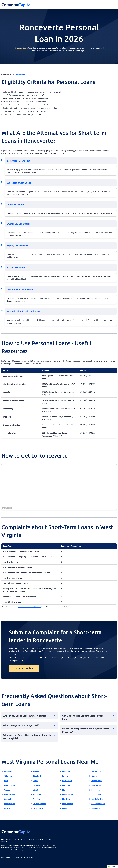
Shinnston (96, 808)
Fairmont (37, 794)
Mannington (67, 794)
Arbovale (8, 799)
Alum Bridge (9, 785)
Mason (65, 808)
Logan (65, 776)
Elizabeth (37, 776)
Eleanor (36, 771)
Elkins (36, 781)
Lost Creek (67, 781)
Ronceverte (97, 781)
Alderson (8, 776)
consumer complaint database (29, 607)
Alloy (6, 781)
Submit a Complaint (24, 668)
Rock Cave (96, 771)
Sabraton (96, 790)
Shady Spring (97, 799)
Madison (66, 785)
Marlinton (67, 799)
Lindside (66, 771)
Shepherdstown (98, 804)
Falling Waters (39, 804)
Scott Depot (97, 794)
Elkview (36, 785)
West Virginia (7, 75)
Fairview (37, 799)
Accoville (8, 771)
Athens (7, 808)
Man (64, 790)
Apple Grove (9, 794)
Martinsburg (68, 804)
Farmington (38, 808)
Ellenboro (37, 790)
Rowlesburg (97, 785)
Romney (95, 776)
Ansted (7, 790)
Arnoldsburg (9, 804)
